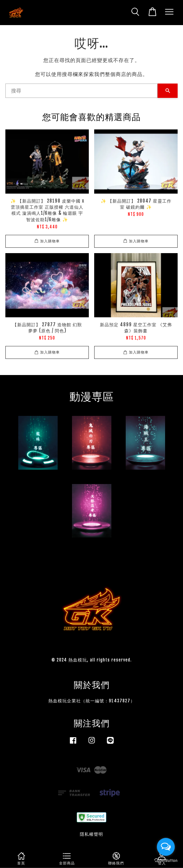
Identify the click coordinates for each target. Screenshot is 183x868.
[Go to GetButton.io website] (166, 861)
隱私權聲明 (91, 834)
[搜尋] (81, 91)
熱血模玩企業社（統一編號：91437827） (92, 701)
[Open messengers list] (166, 847)
